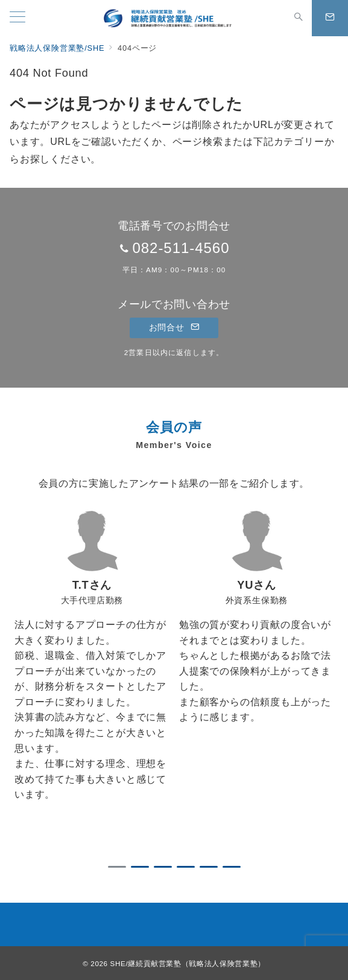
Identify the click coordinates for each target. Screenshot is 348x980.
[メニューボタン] (17, 18)
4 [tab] (186, 867)
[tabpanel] (92, 680)
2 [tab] (140, 867)
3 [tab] (163, 867)
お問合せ (174, 327)
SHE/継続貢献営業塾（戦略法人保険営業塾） (188, 963)
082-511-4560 (181, 248)
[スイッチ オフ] (299, 18)
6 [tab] (232, 867)
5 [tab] (209, 867)
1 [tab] (117, 867)
